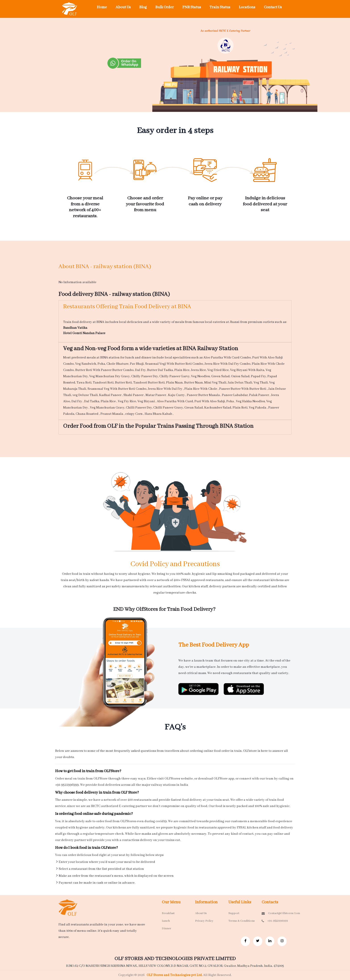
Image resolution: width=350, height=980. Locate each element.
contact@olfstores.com (275, 913)
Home (102, 7)
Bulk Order (165, 7)
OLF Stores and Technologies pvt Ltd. (175, 975)
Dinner (167, 928)
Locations (247, 7)
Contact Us (273, 7)
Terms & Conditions (242, 921)
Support (234, 913)
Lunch (166, 921)
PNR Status (192, 7)
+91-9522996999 (275, 921)
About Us (123, 7)
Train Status (220, 7)
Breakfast (168, 913)
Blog (143, 7)
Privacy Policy (204, 921)
